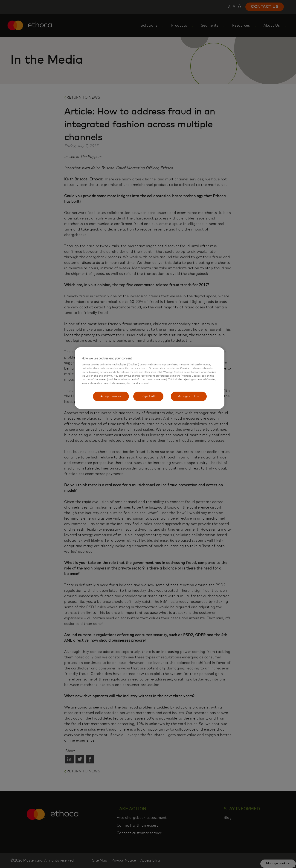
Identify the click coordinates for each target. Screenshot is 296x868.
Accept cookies (111, 396)
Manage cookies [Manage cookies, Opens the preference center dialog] (189, 396)
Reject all (148, 396)
